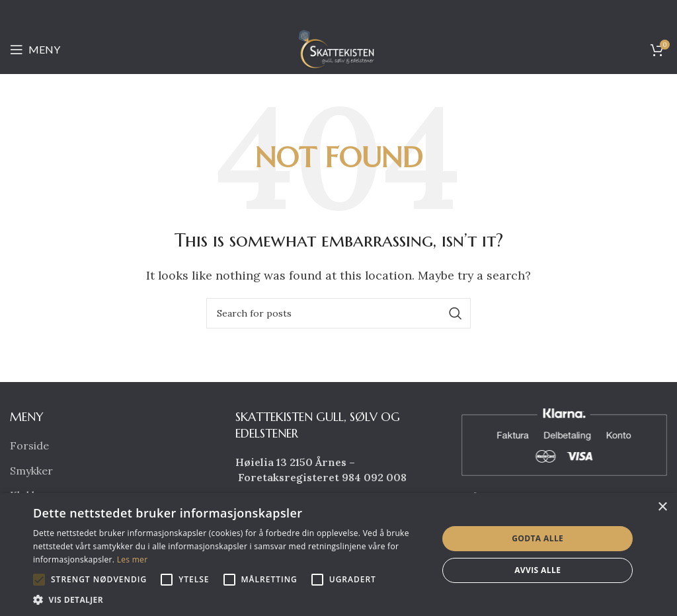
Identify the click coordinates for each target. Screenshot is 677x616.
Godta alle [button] (538, 538)
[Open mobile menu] (35, 50)
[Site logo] (338, 48)
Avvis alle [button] (538, 570)
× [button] (662, 507)
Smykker (31, 471)
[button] (39, 580)
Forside (29, 445)
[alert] (338, 555)
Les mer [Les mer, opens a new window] (133, 559)
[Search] (338, 313)
